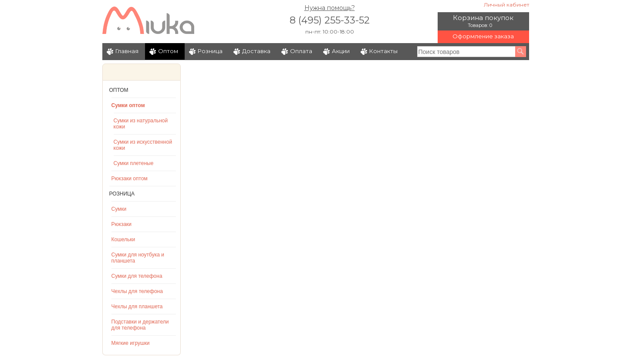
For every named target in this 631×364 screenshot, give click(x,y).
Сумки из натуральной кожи (141, 124)
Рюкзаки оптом (130, 179)
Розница (210, 51)
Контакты (383, 51)
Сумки (119, 209)
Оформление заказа (483, 36)
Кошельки (123, 239)
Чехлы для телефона (137, 291)
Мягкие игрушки (131, 343)
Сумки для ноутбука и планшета (138, 258)
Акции (341, 51)
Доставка (256, 51)
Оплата (301, 51)
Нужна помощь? (330, 8)
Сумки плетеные (134, 163)
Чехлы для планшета (137, 307)
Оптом (168, 51)
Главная (127, 51)
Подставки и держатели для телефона (140, 325)
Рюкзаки (122, 224)
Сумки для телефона (137, 276)
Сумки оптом (128, 105)
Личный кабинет (506, 5)
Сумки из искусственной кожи (143, 145)
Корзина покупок (483, 18)
